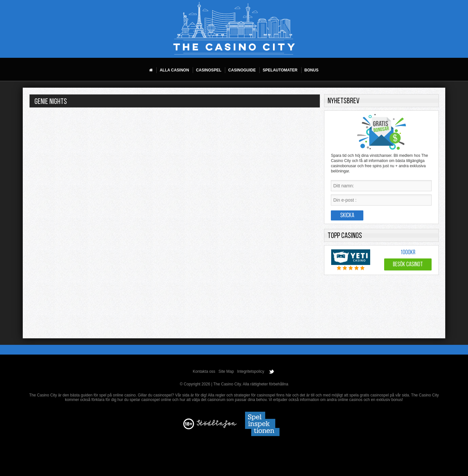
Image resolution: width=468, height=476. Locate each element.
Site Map (226, 371)
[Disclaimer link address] (217, 427)
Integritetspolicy (251, 371)
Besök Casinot (408, 265)
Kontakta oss (204, 371)
